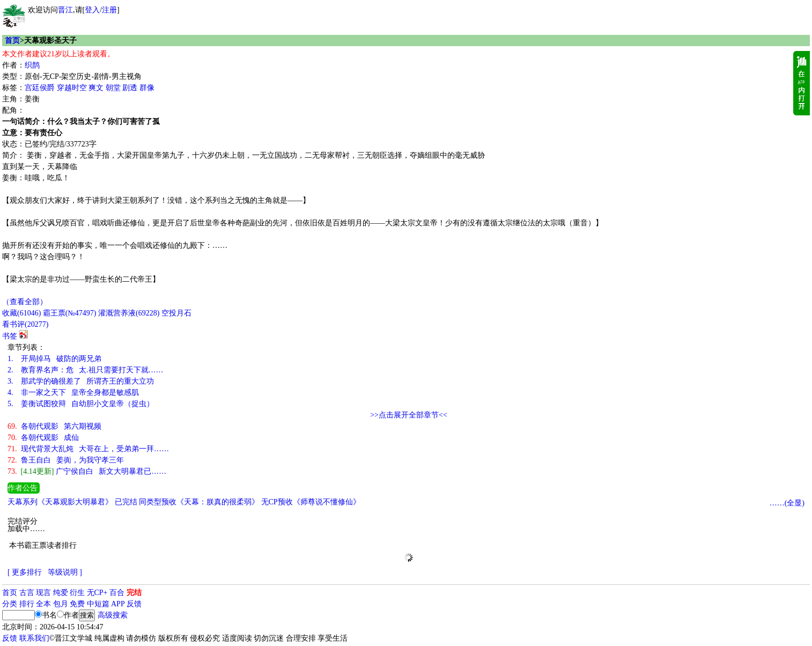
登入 (92, 10)
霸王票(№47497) (70, 313)
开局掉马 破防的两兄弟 (54, 359)
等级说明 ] (65, 572)
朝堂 (113, 88)
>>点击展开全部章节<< (409, 415)
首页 (12, 41)
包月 (61, 604)
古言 (27, 593)
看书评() (25, 324)
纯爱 (61, 593)
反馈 (134, 604)
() (21, 313)
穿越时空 (72, 88)
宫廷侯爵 (40, 88)
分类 (10, 604)
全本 (43, 604)
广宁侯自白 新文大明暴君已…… (87, 471)
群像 (147, 88)
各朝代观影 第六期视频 (54, 426)
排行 (27, 604)
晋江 (65, 10)
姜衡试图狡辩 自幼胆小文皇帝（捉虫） (81, 404)
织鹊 (32, 65)
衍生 (77, 593)
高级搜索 (113, 615)
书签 (10, 336)
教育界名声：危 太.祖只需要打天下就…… (86, 370)
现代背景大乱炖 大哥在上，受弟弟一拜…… (88, 449)
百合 (117, 593)
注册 (109, 10)
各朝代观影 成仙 (43, 438)
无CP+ (97, 593)
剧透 (130, 88)
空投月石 (176, 313)
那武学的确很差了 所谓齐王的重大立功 (81, 381)
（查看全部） (25, 302)
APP (118, 604)
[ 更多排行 (25, 572)
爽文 (96, 88)
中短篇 (98, 604)
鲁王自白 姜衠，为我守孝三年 (66, 460)
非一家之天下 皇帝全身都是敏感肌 (73, 392)
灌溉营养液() (129, 313)
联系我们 (34, 638)
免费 (77, 604)
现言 (43, 593)
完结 (134, 593)
